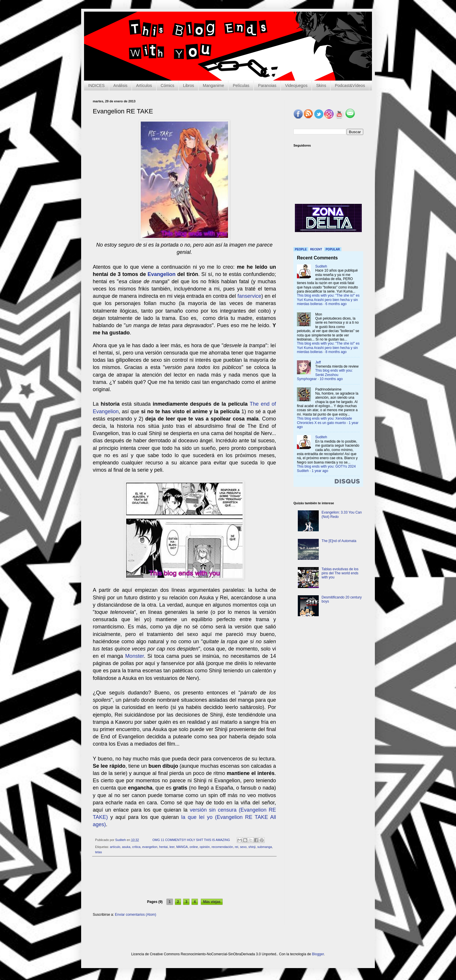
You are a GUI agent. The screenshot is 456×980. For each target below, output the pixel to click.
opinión (205, 847)
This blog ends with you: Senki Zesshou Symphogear (325, 375)
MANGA (182, 847)
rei (236, 847)
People (301, 249)
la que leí (194, 817)
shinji (252, 847)
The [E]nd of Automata (339, 541)
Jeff (318, 362)
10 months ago (331, 379)
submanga (265, 847)
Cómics (168, 85)
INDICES (96, 85)
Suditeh (321, 266)
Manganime (213, 85)
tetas (98, 852)
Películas (241, 85)
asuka (126, 847)
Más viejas (212, 902)
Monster (134, 656)
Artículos (144, 85)
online (194, 847)
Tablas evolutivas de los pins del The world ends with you (340, 573)
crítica (136, 847)
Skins (321, 85)
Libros (188, 85)
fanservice (250, 296)
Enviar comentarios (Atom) (136, 915)
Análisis (120, 85)
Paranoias (267, 85)
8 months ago (336, 352)
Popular (333, 249)
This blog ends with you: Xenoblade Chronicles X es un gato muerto (324, 420)
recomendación (222, 847)
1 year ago (320, 471)
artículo (115, 847)
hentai (163, 847)
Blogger (318, 954)
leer (172, 847)
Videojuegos (296, 85)
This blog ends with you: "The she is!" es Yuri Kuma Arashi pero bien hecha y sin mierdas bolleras (328, 300)
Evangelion (162, 274)
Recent (316, 249)
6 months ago (336, 304)
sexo (243, 847)
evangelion (150, 847)
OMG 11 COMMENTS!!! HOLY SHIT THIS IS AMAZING (191, 840)
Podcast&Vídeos (350, 85)
